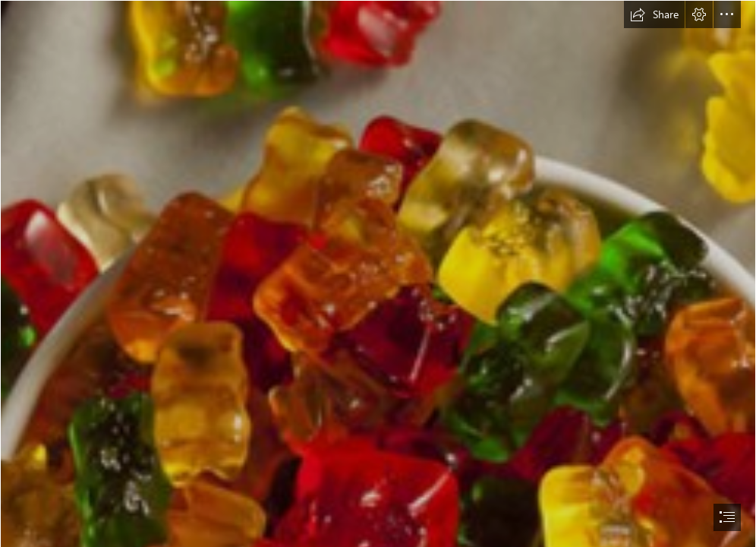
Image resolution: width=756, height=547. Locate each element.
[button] (654, 14)
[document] (378, 273)
